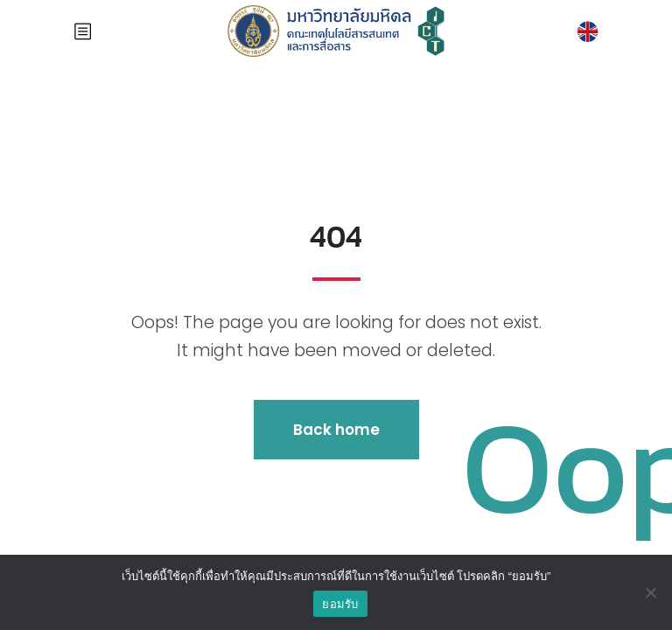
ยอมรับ (340, 604)
